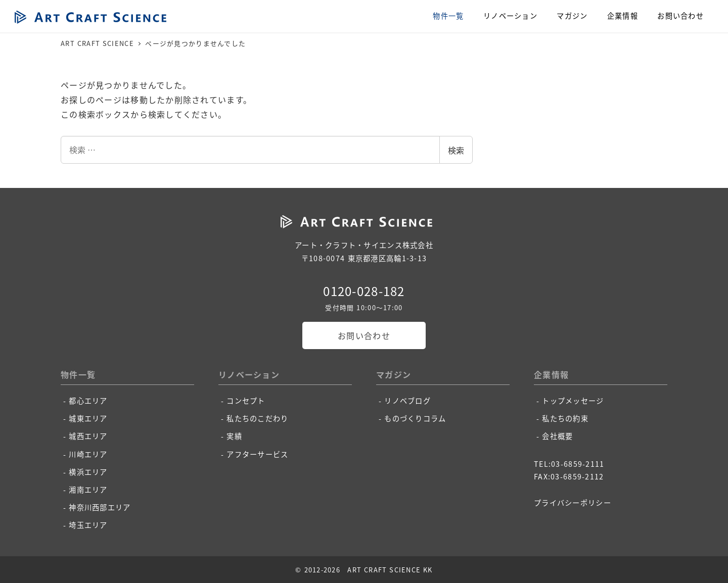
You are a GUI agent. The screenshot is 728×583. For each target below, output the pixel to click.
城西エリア (88, 436)
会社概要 (557, 436)
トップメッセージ (573, 401)
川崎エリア (88, 454)
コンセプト (246, 401)
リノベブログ (407, 401)
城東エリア (88, 418)
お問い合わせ (364, 335)
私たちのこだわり (257, 418)
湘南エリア (88, 490)
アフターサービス (257, 454)
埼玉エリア (88, 525)
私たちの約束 (565, 418)
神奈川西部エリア (100, 507)
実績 (234, 436)
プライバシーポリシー (573, 503)
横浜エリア (88, 472)
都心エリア (88, 401)
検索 (456, 150)
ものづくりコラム (415, 418)
